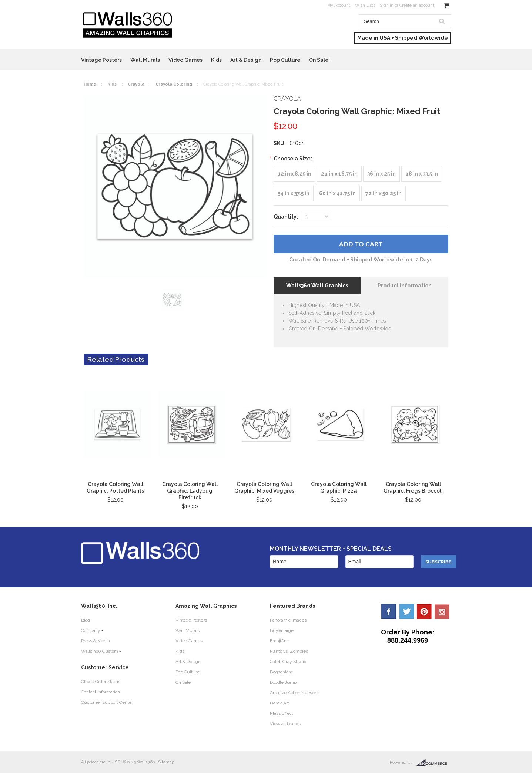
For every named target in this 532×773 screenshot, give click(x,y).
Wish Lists (365, 5)
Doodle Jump (283, 682)
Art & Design (246, 60)
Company (91, 630)
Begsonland (282, 672)
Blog (86, 620)
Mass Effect (282, 713)
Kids (216, 60)
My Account (339, 5)
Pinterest (424, 612)
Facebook (389, 612)
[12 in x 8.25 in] (295, 174)
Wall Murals (145, 60)
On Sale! (319, 60)
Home (90, 84)
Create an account (417, 5)
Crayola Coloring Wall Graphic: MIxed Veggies (264, 487)
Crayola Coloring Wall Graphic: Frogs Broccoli (413, 487)
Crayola (136, 84)
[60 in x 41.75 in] (337, 194)
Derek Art (280, 703)
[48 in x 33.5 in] (422, 174)
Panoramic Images (288, 620)
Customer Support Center (107, 702)
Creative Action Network (294, 693)
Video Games (185, 60)
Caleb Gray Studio (288, 662)
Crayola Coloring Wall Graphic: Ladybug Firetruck (190, 491)
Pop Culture (285, 60)
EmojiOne (280, 641)
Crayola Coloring (174, 84)
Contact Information (101, 692)
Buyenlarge (282, 630)
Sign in (387, 5)
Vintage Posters (101, 60)
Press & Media (96, 641)
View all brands (285, 724)
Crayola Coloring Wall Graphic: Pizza (339, 487)
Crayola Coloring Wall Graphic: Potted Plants (115, 487)
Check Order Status (101, 682)
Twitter (406, 612)
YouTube (442, 612)
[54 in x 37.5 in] (294, 194)
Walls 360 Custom (100, 651)
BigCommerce (434, 763)
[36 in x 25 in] (382, 174)
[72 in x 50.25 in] (384, 194)
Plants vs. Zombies (289, 651)
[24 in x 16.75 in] (339, 174)
